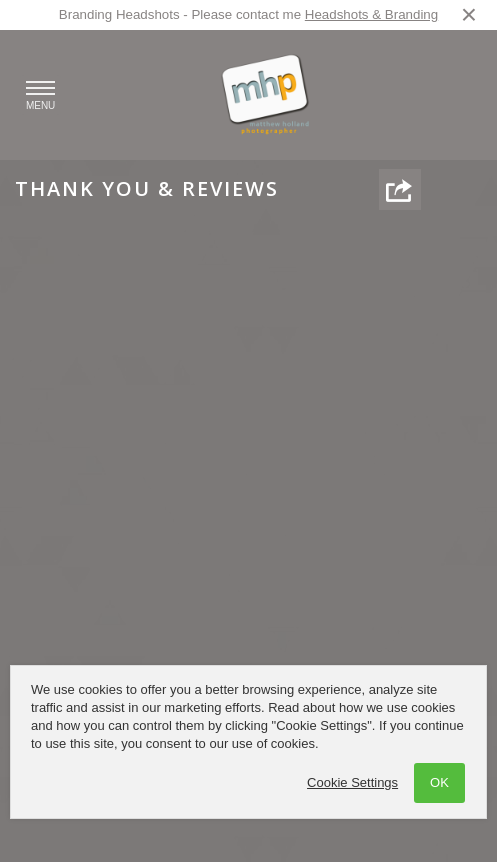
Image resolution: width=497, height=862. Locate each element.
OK (439, 782)
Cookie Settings (352, 782)
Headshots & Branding (371, 14)
